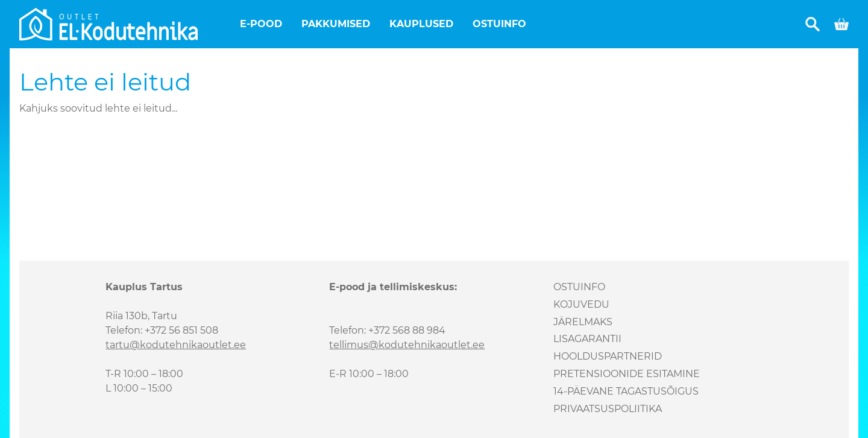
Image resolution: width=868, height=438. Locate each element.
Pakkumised (336, 24)
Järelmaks (583, 322)
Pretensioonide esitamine (627, 374)
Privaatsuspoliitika (608, 409)
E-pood (261, 24)
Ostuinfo (499, 24)
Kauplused (421, 24)
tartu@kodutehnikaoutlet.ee (176, 345)
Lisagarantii (587, 339)
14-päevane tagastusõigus (626, 391)
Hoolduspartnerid (608, 356)
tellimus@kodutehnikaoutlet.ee (407, 345)
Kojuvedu (581, 304)
